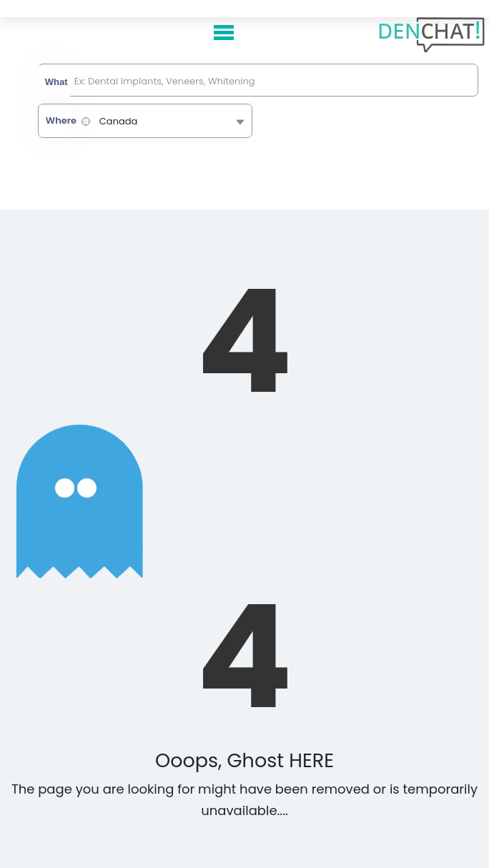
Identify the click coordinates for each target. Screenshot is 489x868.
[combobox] (145, 121)
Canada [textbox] (119, 121)
